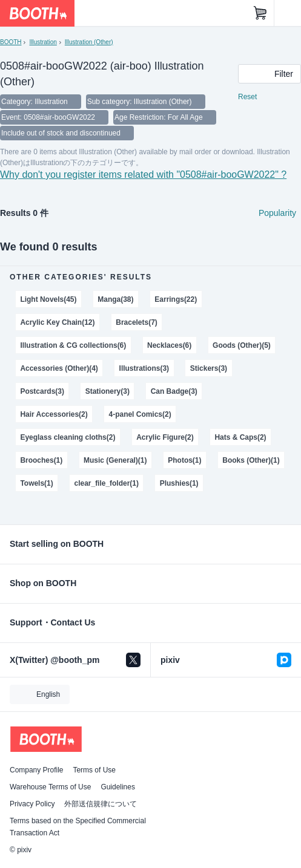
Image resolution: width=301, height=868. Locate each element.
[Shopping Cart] (260, 13)
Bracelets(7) (137, 322)
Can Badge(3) (174, 391)
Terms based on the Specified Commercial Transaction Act (78, 827)
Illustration (43, 42)
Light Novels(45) (48, 299)
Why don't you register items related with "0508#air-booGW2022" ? (143, 175)
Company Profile (36, 770)
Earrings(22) (176, 299)
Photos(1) (184, 460)
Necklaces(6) (169, 345)
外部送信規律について (101, 804)
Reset (247, 97)
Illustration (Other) (89, 42)
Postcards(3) (42, 391)
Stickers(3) (209, 368)
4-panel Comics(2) (140, 414)
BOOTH (11, 42)
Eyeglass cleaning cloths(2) (68, 437)
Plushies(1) (179, 483)
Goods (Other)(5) (242, 345)
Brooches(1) (41, 460)
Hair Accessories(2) (54, 414)
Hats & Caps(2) (240, 437)
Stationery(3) (107, 391)
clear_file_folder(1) (107, 483)
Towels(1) (36, 483)
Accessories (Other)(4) (59, 368)
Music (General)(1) (115, 460)
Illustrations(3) (144, 368)
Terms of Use (94, 770)
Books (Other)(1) (251, 460)
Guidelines (118, 787)
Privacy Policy (32, 804)
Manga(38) (115, 299)
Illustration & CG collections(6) (73, 345)
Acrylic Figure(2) (165, 437)
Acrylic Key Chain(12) (57, 322)
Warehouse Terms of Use (50, 787)
